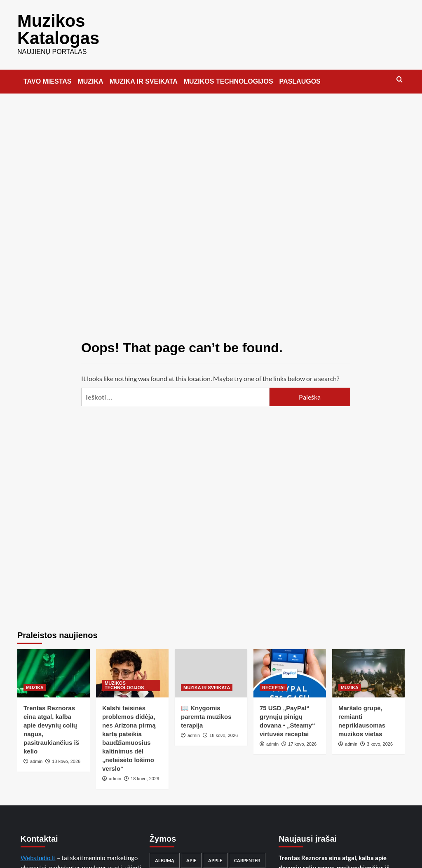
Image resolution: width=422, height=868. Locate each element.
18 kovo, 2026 (66, 756)
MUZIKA (90, 76)
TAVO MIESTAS (47, 76)
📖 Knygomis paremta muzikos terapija (206, 711)
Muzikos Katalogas (52, 27)
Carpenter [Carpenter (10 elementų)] (247, 855)
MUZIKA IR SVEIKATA (144, 76)
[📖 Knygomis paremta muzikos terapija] (211, 668)
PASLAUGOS (300, 76)
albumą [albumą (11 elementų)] (165, 855)
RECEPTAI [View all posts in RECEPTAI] (273, 682)
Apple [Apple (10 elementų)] (215, 855)
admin (36, 756)
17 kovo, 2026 (302, 739)
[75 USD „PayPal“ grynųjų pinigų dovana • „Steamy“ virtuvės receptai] (290, 668)
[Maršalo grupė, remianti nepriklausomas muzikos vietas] (368, 668)
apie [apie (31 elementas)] (191, 855)
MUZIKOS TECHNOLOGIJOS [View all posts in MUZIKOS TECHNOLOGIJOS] (124, 680)
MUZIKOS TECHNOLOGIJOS (229, 76)
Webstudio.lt (38, 852)
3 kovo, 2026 (380, 739)
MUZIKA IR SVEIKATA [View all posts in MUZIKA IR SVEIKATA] (207, 682)
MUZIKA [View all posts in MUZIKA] (35, 682)
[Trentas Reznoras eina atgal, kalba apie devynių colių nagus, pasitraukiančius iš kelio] (54, 668)
